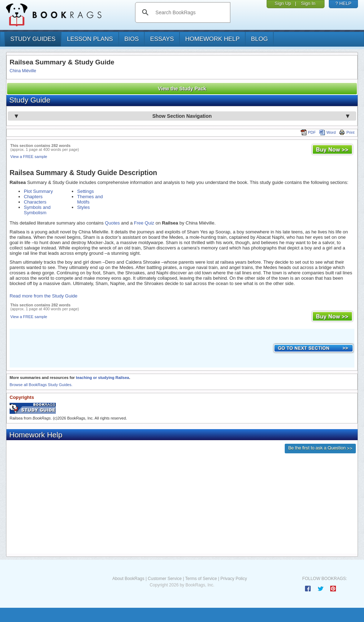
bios (132, 39)
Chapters (33, 197)
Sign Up (283, 3)
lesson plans (90, 39)
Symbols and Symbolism (37, 210)
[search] (190, 12)
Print (347, 132)
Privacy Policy (234, 579)
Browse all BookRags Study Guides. (41, 385)
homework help (212, 39)
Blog (259, 39)
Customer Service (165, 579)
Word (327, 132)
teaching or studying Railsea (102, 378)
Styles (83, 207)
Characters (35, 202)
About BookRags (128, 579)
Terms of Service (201, 579)
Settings (85, 191)
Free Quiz (144, 223)
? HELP (344, 3)
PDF (308, 132)
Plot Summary (38, 191)
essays (162, 39)
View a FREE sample (29, 157)
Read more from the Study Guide (44, 296)
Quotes (112, 223)
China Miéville (23, 71)
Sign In (308, 3)
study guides (33, 39)
